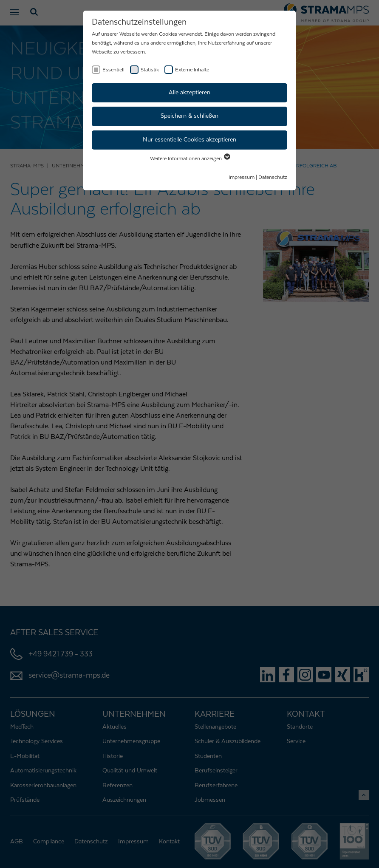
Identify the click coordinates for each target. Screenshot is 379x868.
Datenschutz (273, 177)
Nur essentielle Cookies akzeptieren (189, 140)
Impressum (242, 177)
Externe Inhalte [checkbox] (192, 70)
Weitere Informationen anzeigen (190, 158)
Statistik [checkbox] (150, 70)
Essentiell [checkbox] (113, 70)
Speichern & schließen (189, 116)
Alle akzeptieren (189, 93)
